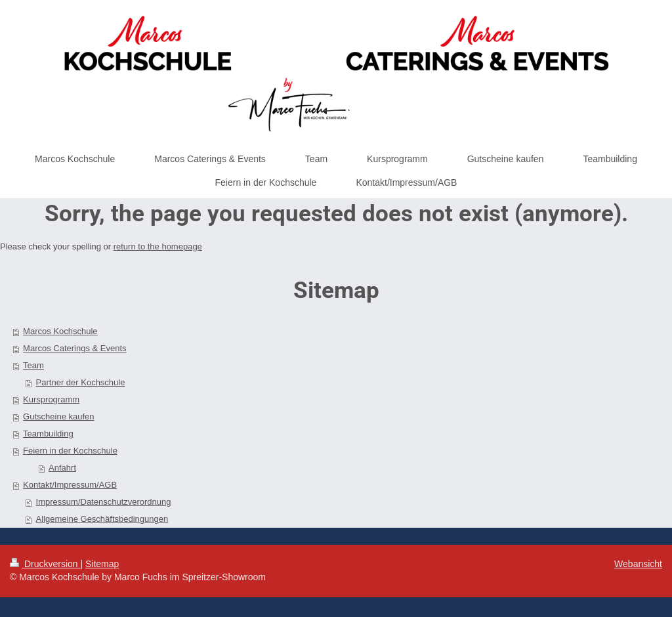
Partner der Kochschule (81, 382)
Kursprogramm (51, 399)
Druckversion (45, 564)
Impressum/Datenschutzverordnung (104, 502)
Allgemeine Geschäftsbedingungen (102, 519)
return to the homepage (158, 246)
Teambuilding (48, 434)
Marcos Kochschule (60, 331)
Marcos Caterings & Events (75, 348)
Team (33, 365)
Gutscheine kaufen (58, 416)
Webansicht (638, 564)
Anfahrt (62, 468)
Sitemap (102, 564)
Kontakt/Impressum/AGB (70, 485)
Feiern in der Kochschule (70, 451)
